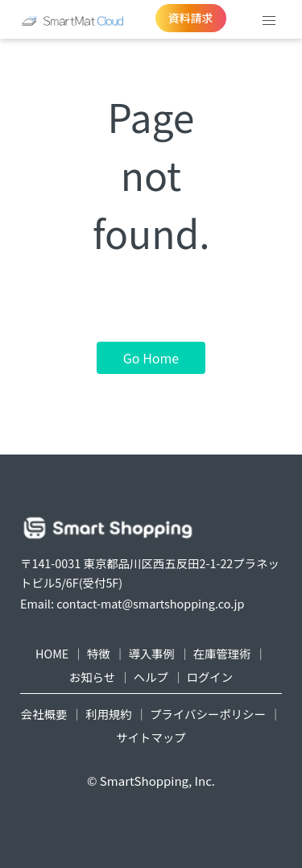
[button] (269, 21)
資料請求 (191, 18)
